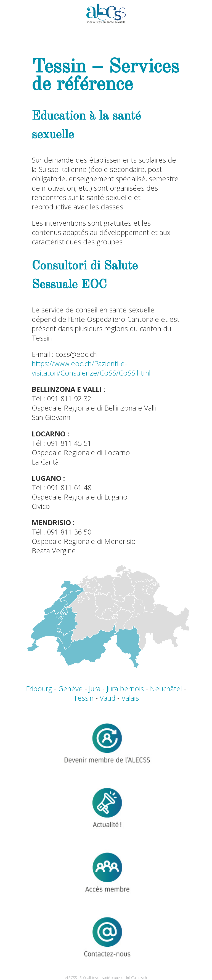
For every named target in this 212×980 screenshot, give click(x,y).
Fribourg (39, 689)
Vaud (108, 698)
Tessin (84, 698)
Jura (95, 689)
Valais (130, 698)
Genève (71, 689)
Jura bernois (125, 689)
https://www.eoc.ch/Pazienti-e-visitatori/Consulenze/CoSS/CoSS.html (91, 368)
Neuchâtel (166, 689)
